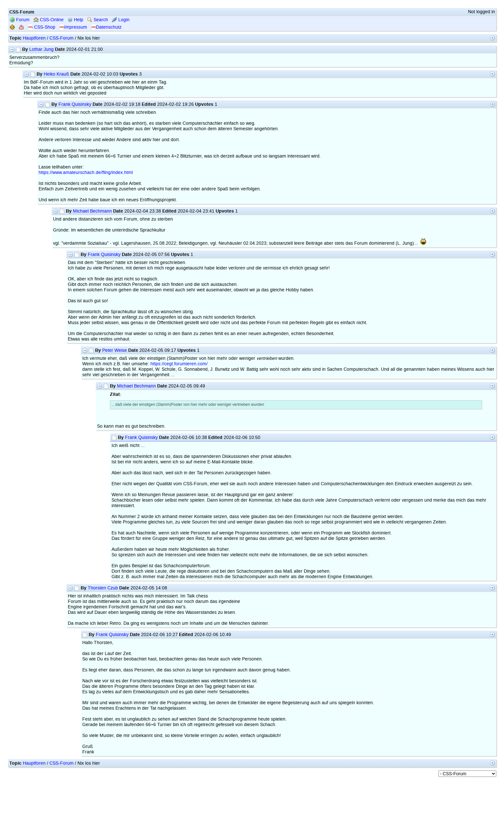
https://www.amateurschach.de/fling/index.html (86, 173)
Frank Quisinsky (75, 104)
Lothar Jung (41, 49)
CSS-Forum (62, 38)
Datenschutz (106, 27)
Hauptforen (34, 38)
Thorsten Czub (103, 588)
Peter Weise (115, 350)
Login (121, 20)
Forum (20, 20)
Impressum (73, 27)
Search (98, 20)
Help (75, 20)
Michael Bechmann (92, 211)
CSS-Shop (41, 27)
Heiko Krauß (56, 74)
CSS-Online (49, 20)
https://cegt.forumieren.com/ (179, 364)
